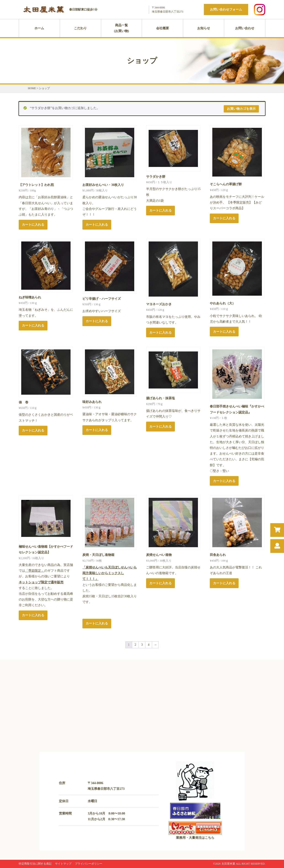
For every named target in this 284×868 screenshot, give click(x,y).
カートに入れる (33, 225)
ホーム (39, 28)
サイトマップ (63, 864)
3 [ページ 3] (142, 645)
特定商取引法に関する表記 (35, 864)
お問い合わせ (245, 28)
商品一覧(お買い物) (121, 28)
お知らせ (204, 28)
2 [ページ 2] (135, 645)
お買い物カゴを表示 (241, 109)
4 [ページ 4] (149, 645)
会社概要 (163, 28)
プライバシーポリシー (89, 864)
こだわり (80, 28)
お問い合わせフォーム (226, 9)
